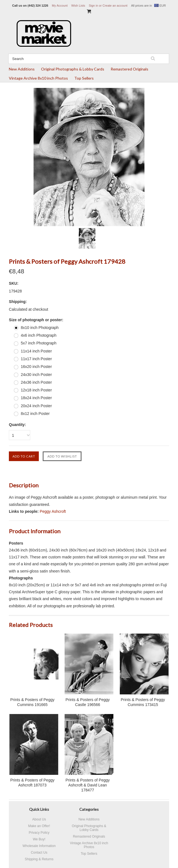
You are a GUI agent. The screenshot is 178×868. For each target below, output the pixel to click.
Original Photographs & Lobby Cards (73, 69)
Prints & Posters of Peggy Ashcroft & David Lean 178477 (88, 785)
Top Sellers (84, 78)
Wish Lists (78, 6)
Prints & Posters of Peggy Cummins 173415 (143, 702)
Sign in (93, 6)
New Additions (22, 69)
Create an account (115, 6)
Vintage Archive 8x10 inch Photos (38, 78)
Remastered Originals (129, 69)
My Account (60, 6)
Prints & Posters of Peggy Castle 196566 (88, 702)
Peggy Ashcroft (53, 511)
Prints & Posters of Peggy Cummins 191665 (32, 702)
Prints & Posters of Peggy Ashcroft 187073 (32, 783)
